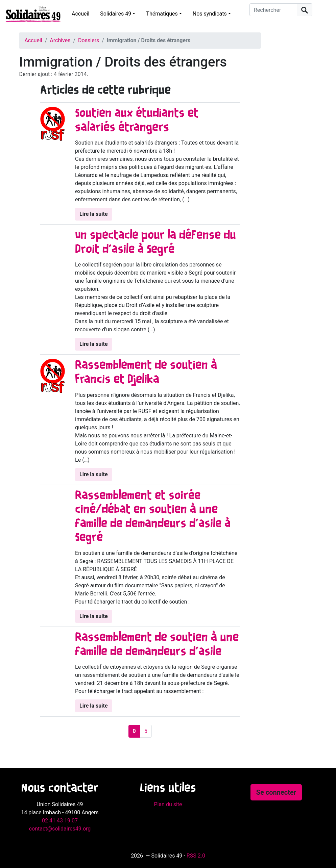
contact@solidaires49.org (60, 829)
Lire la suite (93, 214)
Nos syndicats (210, 14)
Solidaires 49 (116, 14)
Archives (60, 40)
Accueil (80, 14)
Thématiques (162, 14)
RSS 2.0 (196, 856)
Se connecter (276, 792)
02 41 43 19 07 (60, 821)
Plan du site (168, 804)
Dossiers (89, 40)
